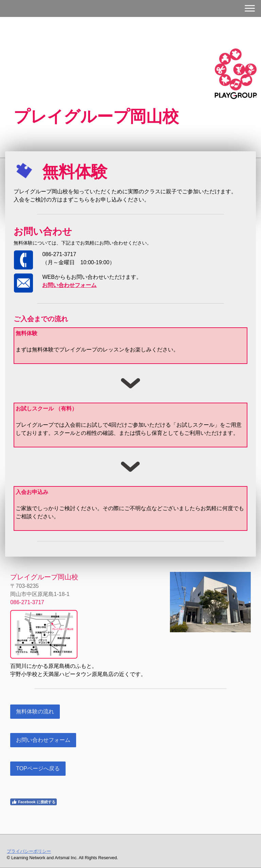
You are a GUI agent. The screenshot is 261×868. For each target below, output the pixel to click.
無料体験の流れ (35, 711)
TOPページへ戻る (38, 768)
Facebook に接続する (33, 802)
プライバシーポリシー (29, 851)
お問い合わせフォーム (43, 740)
